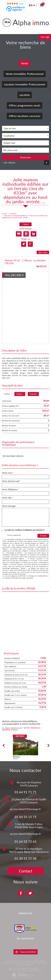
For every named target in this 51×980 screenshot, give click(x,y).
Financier (33, 394)
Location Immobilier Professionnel (25, 84)
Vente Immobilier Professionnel (25, 74)
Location (25, 95)
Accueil (4, 214)
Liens (34, 963)
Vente (25, 63)
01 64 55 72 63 (25, 841)
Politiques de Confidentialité (38, 576)
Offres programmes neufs (25, 105)
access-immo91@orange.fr (25, 809)
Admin (39, 963)
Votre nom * (8, 473)
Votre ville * (7, 498)
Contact (26, 871)
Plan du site (5, 963)
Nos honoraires (27, 963)
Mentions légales (16, 963)
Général (7, 394)
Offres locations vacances (25, 116)
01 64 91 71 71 (25, 792)
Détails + (20, 394)
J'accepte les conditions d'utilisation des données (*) (24, 530)
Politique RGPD (29, 965)
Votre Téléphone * (10, 489)
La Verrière (13, 214)
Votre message (9, 506)
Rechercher (26, 157)
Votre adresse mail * (11, 481)
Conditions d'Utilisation (12, 578)
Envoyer (43, 536)
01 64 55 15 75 (25, 817)
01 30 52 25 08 (25, 858)
